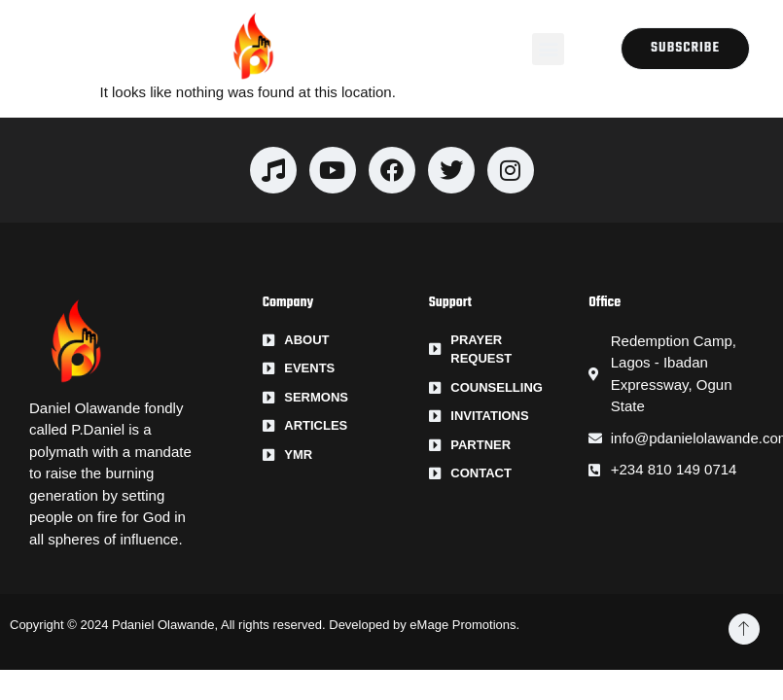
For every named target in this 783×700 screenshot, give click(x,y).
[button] (548, 49)
